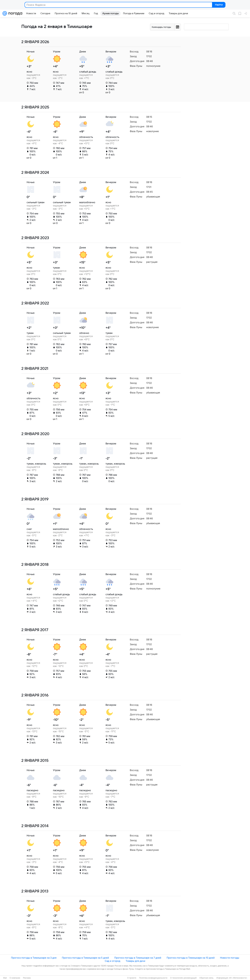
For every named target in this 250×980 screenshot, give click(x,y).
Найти (219, 5)
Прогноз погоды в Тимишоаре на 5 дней (85, 958)
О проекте (132, 978)
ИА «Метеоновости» (238, 978)
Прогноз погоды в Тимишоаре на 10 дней (191, 958)
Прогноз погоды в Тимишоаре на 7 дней (138, 958)
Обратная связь (206, 978)
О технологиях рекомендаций (183, 978)
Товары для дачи (135, 961)
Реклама (27, 978)
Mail (5, 978)
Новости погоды (230, 958)
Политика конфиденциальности (153, 978)
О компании (15, 978)
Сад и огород (112, 961)
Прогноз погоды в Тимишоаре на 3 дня (34, 958)
